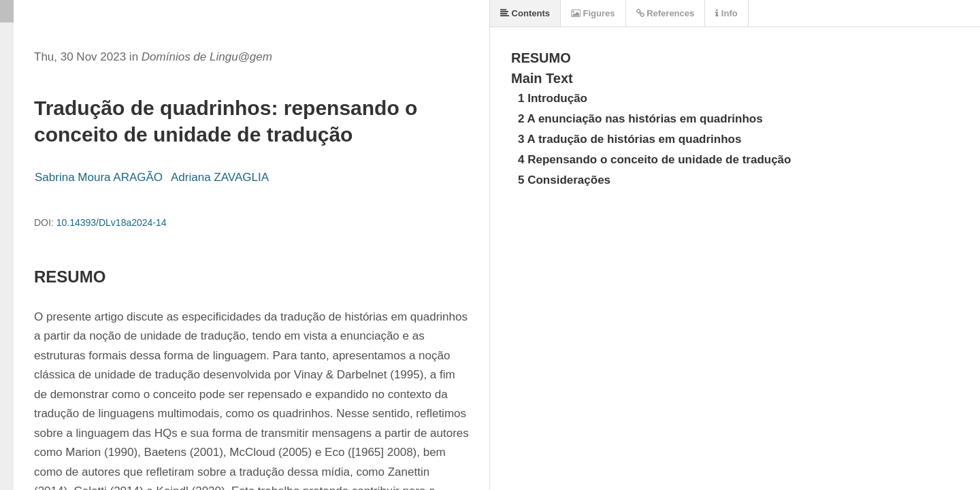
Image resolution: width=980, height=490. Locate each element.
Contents (525, 13)
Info (726, 13)
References (666, 13)
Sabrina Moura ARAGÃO (99, 177)
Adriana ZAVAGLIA (220, 177)
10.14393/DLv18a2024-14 (112, 223)
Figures (593, 13)
